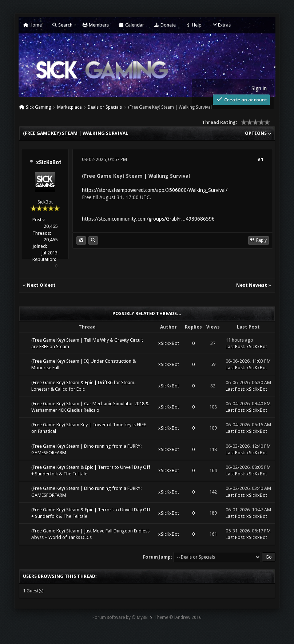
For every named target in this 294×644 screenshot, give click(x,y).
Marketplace (69, 107)
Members (96, 25)
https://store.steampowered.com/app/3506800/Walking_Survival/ (155, 190)
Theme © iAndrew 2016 (178, 617)
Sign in (259, 88)
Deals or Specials (105, 107)
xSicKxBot (49, 162)
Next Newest (252, 285)
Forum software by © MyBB (120, 617)
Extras (221, 25)
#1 (260, 159)
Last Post (235, 347)
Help (194, 25)
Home (32, 25)
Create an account (241, 99)
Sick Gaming (38, 107)
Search (62, 25)
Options (258, 133)
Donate (165, 25)
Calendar (131, 25)
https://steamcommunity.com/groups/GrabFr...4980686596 (148, 219)
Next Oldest (41, 285)
